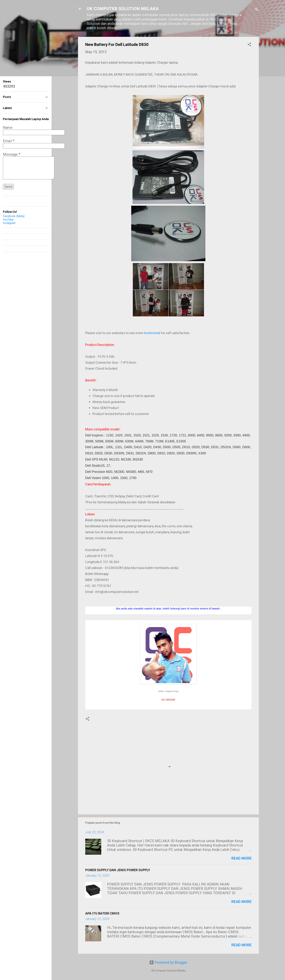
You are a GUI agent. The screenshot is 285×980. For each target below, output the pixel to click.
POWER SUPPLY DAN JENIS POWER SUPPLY (118, 870)
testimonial (152, 333)
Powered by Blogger (168, 962)
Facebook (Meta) (14, 216)
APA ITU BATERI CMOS (102, 913)
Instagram (9, 223)
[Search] (257, 10)
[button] (249, 45)
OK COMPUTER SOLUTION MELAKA (123, 9)
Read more (241, 858)
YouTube (8, 220)
